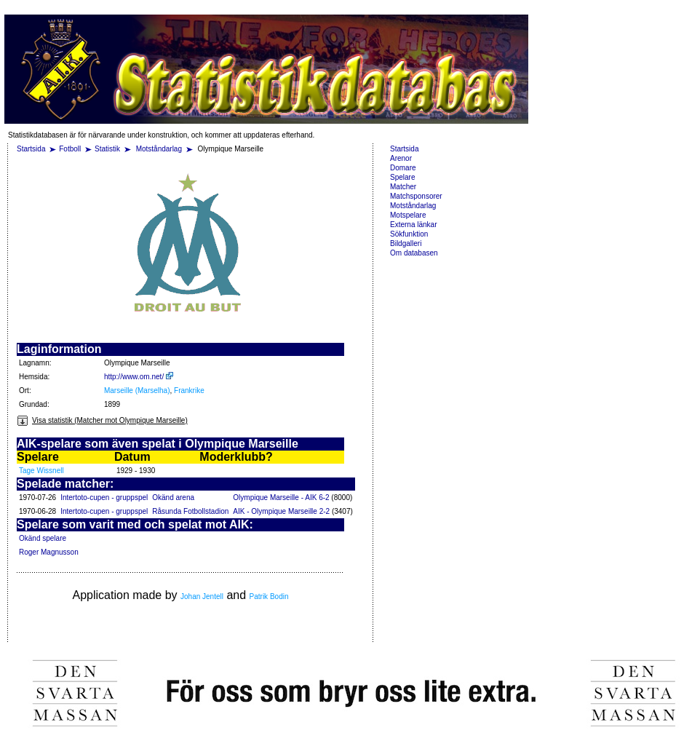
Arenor (401, 158)
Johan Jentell (202, 597)
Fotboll (70, 149)
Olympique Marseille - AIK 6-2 (281, 498)
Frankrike (189, 391)
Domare (403, 168)
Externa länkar (413, 225)
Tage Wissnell (41, 471)
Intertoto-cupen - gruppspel (104, 498)
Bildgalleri (406, 243)
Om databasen (414, 253)
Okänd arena (173, 498)
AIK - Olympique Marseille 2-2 (281, 511)
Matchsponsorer (416, 196)
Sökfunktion (409, 234)
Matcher (403, 187)
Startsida (31, 149)
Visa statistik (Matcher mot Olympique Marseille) (102, 420)
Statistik (107, 149)
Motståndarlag (160, 149)
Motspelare (408, 215)
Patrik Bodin (269, 597)
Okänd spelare (43, 538)
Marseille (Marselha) (137, 391)
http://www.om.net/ (139, 377)
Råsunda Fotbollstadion (190, 511)
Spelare (402, 177)
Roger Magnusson (49, 552)
